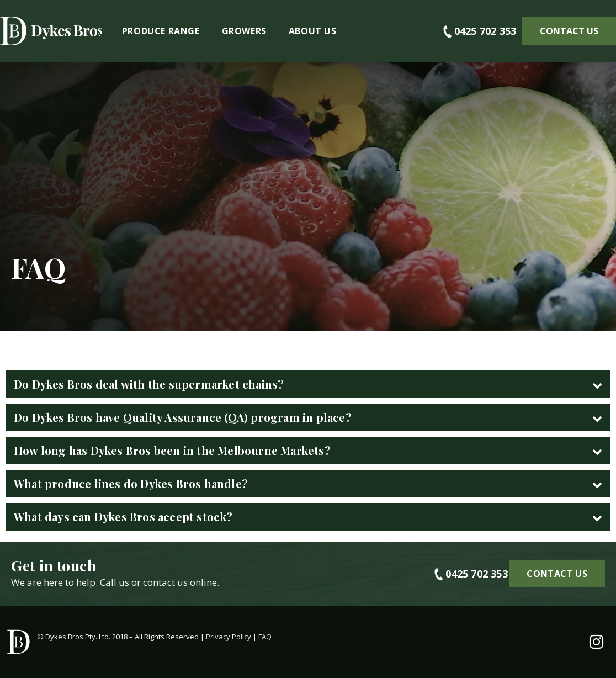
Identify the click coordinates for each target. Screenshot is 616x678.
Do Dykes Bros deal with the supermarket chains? (149, 384)
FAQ (265, 637)
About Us (313, 31)
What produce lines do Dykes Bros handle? (131, 483)
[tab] (308, 384)
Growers (244, 31)
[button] (569, 31)
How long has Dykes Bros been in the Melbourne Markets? (172, 450)
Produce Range (161, 31)
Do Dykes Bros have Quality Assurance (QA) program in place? (183, 417)
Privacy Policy (229, 637)
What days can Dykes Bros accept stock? (123, 517)
